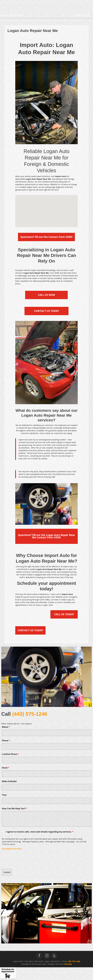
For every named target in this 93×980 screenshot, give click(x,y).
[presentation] (21, 860)
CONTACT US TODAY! (30, 630)
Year (4, 795)
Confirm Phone (10, 754)
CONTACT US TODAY (46, 311)
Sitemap (68, 964)
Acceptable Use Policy (12, 849)
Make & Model (9, 781)
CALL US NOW (46, 295)
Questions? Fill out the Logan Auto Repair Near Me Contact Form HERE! (46, 536)
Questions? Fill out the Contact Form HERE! (46, 237)
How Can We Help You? (14, 808)
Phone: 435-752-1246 (12, 15)
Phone (6, 741)
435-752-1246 (74, 961)
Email (6, 768)
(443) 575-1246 (30, 714)
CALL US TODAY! (64, 614)
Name (6, 727)
